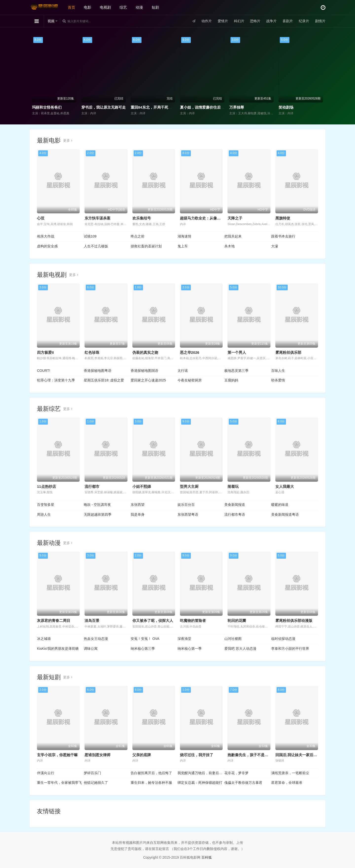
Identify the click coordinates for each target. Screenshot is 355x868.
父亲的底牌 (142, 755)
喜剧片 (288, 21)
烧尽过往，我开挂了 (197, 755)
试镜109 (90, 236)
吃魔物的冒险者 (193, 621)
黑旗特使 (283, 218)
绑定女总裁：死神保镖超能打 (200, 783)
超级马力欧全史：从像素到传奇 (206, 218)
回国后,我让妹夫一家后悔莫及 (300, 755)
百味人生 (278, 371)
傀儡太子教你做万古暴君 (243, 783)
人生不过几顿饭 (96, 246)
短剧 (155, 7)
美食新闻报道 (235, 505)
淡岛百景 (92, 621)
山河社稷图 (233, 639)
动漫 (139, 7)
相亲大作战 (46, 236)
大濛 (275, 246)
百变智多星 (46, 505)
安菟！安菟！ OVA (145, 639)
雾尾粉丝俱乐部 (288, 352)
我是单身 (138, 514)
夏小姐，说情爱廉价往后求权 (204, 107)
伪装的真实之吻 (145, 352)
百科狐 (207, 857)
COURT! (44, 371)
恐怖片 (255, 21)
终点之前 (138, 236)
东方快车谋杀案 (98, 218)
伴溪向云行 (46, 773)
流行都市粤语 (235, 514)
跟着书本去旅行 (283, 236)
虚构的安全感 (47, 246)
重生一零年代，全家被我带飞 (59, 783)
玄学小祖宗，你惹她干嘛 (57, 755)
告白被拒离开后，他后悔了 (151, 773)
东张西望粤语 (188, 514)
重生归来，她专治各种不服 (151, 783)
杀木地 (230, 246)
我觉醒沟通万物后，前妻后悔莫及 (201, 773)
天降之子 (235, 218)
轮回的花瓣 (237, 621)
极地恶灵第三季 (236, 371)
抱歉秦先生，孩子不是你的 (250, 755)
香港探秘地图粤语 (98, 371)
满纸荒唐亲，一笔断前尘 (290, 773)
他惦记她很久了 (96, 783)
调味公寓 (91, 649)
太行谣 (183, 371)
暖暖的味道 (280, 505)
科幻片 (239, 21)
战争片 (271, 21)
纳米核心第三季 (143, 649)
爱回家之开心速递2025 (148, 380)
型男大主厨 (189, 486)
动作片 (207, 21)
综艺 (123, 7)
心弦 (41, 218)
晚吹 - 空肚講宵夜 (97, 505)
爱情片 (223, 21)
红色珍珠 (92, 352)
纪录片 (304, 21)
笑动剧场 (286, 107)
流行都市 (92, 486)
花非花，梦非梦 (236, 773)
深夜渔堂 (184, 639)
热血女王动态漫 (96, 639)
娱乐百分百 (186, 505)
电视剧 (105, 7)
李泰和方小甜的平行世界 (290, 649)
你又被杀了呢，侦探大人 (153, 621)
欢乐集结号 (142, 218)
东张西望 (138, 505)
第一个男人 (237, 352)
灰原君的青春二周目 (54, 621)
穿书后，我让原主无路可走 (104, 107)
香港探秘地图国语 (144, 371)
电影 (88, 7)
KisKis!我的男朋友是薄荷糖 (58, 649)
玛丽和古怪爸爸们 (47, 107)
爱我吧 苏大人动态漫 (240, 649)
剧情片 (320, 21)
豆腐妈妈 (231, 380)
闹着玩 (233, 486)
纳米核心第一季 (190, 649)
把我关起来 (233, 236)
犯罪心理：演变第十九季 (56, 380)
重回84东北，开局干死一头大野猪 (159, 107)
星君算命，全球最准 (287, 783)
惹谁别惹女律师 (98, 755)
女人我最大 (285, 486)
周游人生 (44, 514)
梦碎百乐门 (92, 773)
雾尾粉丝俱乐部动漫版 (294, 621)
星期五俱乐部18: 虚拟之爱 (104, 380)
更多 (68, 140)
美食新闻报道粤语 (285, 514)
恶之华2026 (190, 352)
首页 (71, 7)
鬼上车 (183, 246)
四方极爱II (45, 352)
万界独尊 (237, 107)
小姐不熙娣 (142, 486)
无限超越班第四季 (98, 514)
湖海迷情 (184, 236)
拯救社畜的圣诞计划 (146, 246)
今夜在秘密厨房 (190, 380)
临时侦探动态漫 (283, 639)
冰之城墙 (44, 639)
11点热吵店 (46, 486)
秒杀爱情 (278, 380)
